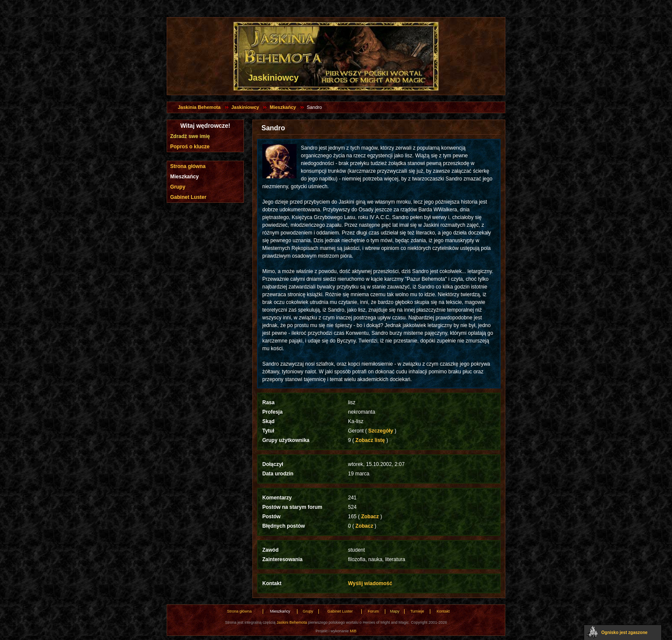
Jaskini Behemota (292, 622)
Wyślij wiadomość (370, 583)
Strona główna (188, 166)
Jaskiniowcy (245, 107)
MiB (353, 631)
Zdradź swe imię (190, 136)
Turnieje (417, 611)
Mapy (395, 611)
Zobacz (370, 517)
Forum (373, 611)
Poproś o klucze (190, 147)
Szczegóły (381, 431)
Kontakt (443, 611)
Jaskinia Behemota (199, 107)
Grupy (178, 187)
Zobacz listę (370, 440)
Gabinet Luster (188, 197)
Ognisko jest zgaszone (624, 632)
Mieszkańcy (283, 107)
